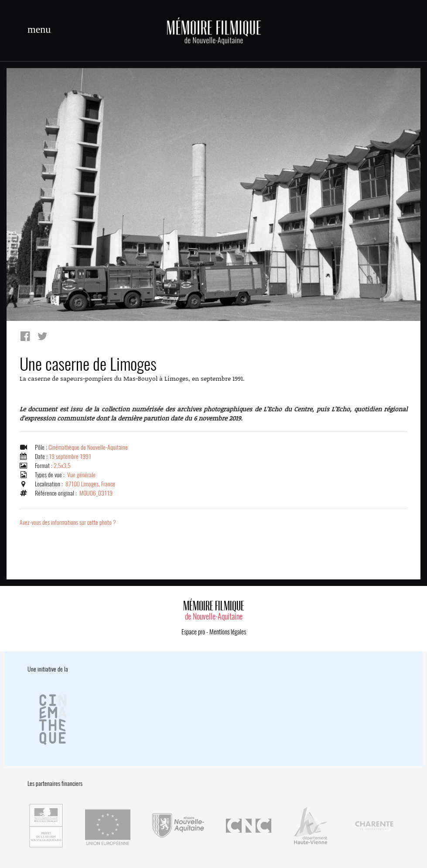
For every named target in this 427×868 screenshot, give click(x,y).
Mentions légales (228, 632)
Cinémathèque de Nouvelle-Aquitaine (88, 447)
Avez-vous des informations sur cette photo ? (68, 522)
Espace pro (193, 632)
